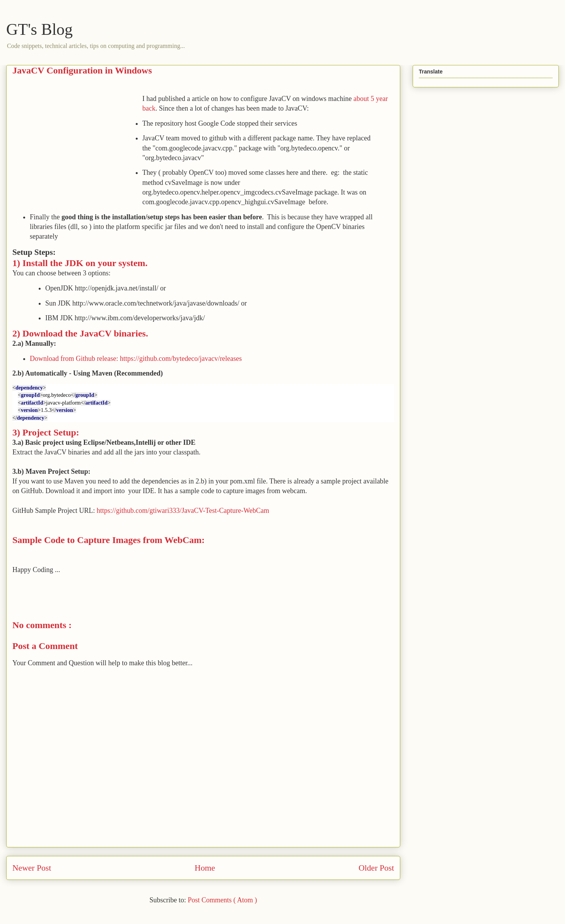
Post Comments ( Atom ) (222, 900)
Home (205, 868)
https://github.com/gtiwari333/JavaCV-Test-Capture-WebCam (183, 511)
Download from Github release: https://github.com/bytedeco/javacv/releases (136, 359)
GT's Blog (39, 29)
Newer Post (32, 868)
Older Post (376, 868)
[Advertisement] (77, 148)
